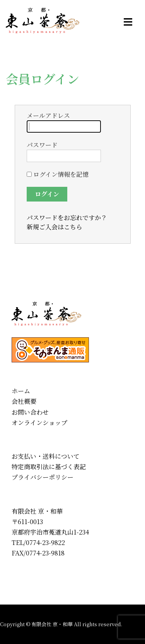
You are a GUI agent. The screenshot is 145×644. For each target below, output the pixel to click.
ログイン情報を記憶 (58, 174)
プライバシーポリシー (43, 477)
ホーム (21, 391)
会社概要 (24, 401)
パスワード (64, 151)
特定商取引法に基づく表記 (49, 467)
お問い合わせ (30, 412)
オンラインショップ (39, 423)
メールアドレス (64, 122)
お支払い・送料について (46, 456)
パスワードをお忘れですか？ (67, 218)
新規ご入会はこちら (55, 227)
